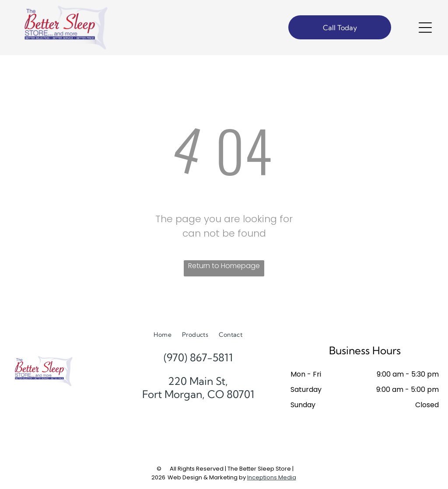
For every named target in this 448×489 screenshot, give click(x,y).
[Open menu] (425, 28)
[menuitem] (163, 335)
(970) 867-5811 (198, 357)
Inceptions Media (272, 477)
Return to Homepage (224, 266)
